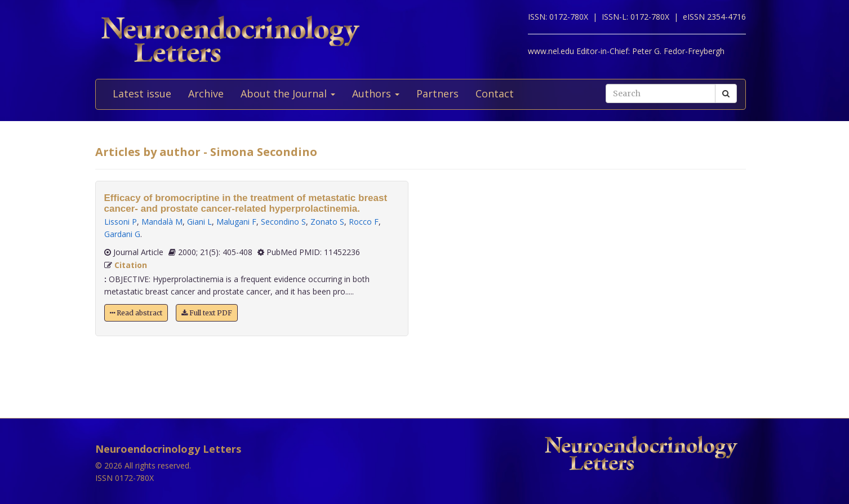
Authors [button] (376, 93)
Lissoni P (121, 222)
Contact (495, 93)
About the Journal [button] (288, 93)
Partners (437, 93)
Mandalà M (162, 222)
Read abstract (136, 313)
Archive (206, 93)
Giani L (199, 222)
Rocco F (364, 222)
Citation (131, 265)
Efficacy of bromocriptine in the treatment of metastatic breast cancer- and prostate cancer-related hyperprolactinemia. (246, 203)
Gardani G (122, 234)
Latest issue (142, 93)
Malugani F (236, 222)
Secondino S (283, 222)
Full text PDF (207, 313)
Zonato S (327, 222)
